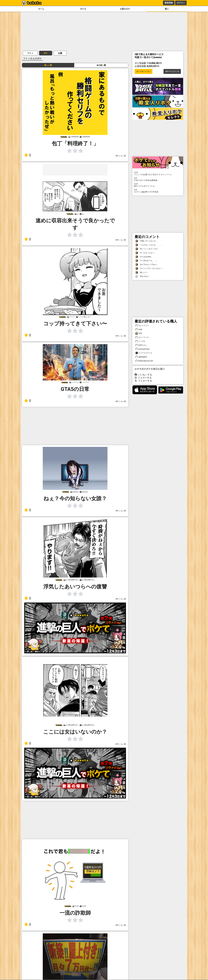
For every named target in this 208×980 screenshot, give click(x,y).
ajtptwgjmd (141, 357)
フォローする (143, 378)
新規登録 (169, 3)
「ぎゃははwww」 (144, 257)
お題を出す (125, 9)
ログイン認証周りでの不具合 (158, 191)
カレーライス (142, 326)
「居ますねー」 (143, 276)
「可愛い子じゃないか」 (146, 241)
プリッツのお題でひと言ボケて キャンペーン (158, 173)
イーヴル (140, 341)
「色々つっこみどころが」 (147, 249)
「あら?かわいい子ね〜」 (147, 265)
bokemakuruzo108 (144, 361)
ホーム (41, 9)
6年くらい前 (121, 156)
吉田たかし (141, 345)
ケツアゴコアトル (144, 353)
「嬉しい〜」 (142, 272)
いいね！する (143, 375)
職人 (167, 9)
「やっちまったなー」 (145, 253)
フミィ (30, 53)
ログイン (181, 3)
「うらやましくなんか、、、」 (149, 245)
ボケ (46, 53)
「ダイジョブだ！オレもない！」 (150, 268)
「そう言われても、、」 (146, 261)
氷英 (139, 333)
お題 (60, 53)
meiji (139, 329)
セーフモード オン (144, 71)
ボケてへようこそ (172, 71)
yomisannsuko (142, 349)
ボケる (83, 9)
